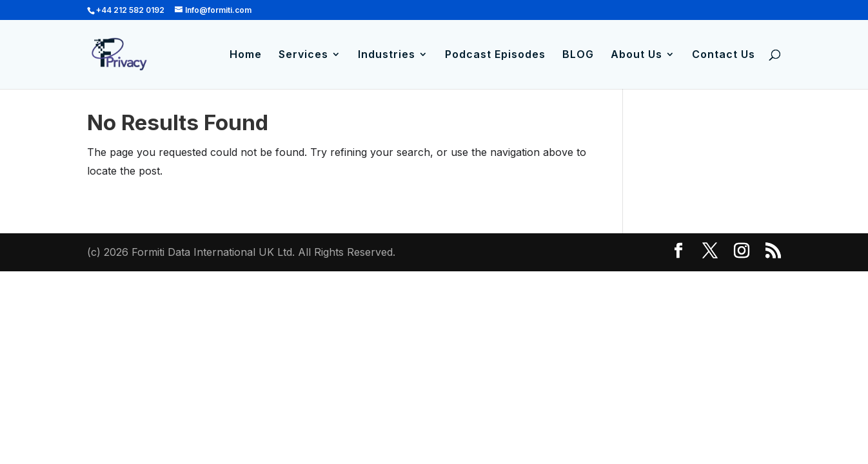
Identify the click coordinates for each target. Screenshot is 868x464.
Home (246, 55)
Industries (387, 55)
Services (303, 55)
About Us (636, 55)
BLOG (578, 55)
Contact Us (724, 55)
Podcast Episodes (495, 55)
